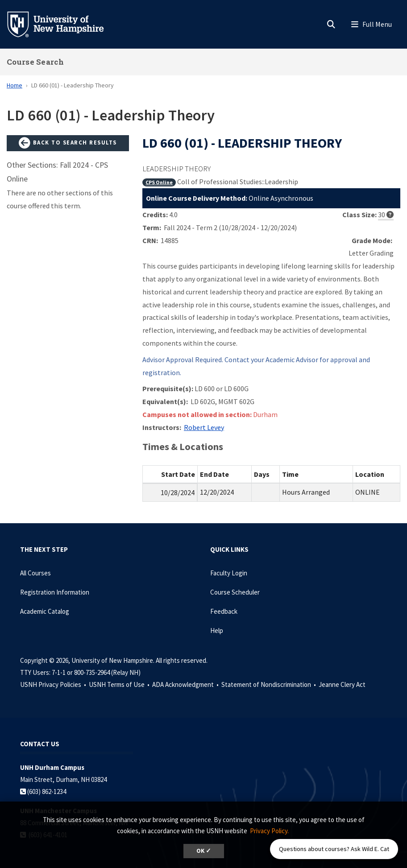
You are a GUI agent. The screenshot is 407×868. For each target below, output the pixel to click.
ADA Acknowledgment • (186, 684)
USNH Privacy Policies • (54, 684)
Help (217, 630)
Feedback (224, 611)
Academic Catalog (45, 611)
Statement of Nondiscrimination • (269, 684)
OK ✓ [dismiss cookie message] (204, 851)
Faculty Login (229, 573)
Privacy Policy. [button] (269, 831)
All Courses (35, 573)
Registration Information (55, 592)
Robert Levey (204, 427)
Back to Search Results (68, 143)
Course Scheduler (235, 592)
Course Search (35, 62)
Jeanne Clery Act (342, 684)
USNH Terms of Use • (120, 684)
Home (15, 85)
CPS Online (159, 182)
